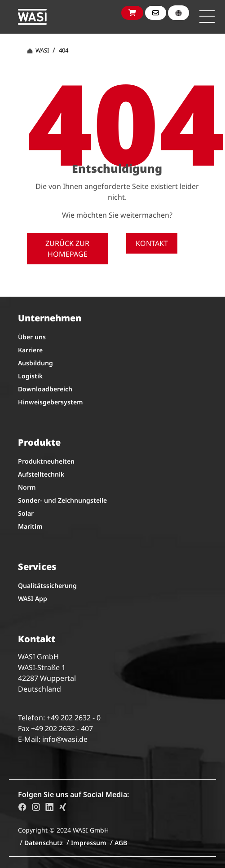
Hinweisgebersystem (51, 402)
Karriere (30, 350)
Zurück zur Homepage (67, 249)
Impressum (89, 843)
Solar (26, 513)
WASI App (33, 598)
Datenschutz (44, 843)
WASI (38, 50)
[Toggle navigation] (207, 17)
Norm (27, 487)
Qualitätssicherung (47, 585)
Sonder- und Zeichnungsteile (62, 500)
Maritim (30, 526)
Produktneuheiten (46, 461)
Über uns (32, 337)
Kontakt (152, 243)
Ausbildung (35, 363)
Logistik (30, 376)
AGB (121, 843)
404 (64, 50)
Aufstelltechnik (41, 474)
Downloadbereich (45, 389)
